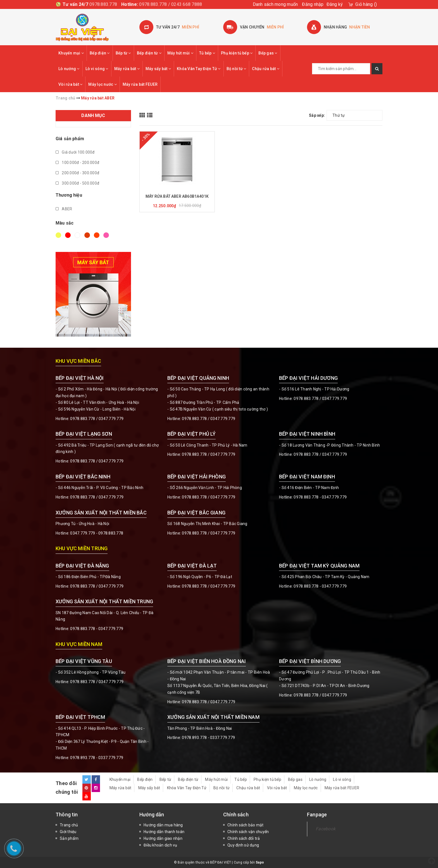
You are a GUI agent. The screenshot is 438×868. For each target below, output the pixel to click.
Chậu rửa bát (266, 69)
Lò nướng (69, 69)
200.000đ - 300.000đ (77, 173)
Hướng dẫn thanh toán (164, 832)
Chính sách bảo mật (246, 825)
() (366, 4)
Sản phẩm (69, 838)
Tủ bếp (207, 53)
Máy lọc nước (103, 84)
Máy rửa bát (127, 69)
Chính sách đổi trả (244, 838)
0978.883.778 (103, 4)
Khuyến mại (71, 53)
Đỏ (68, 235)
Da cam (97, 235)
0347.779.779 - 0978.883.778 (97, 533)
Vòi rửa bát (70, 84)
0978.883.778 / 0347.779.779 (97, 682)
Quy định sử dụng (243, 845)
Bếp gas (268, 53)
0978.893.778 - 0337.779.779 (97, 758)
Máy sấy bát (158, 69)
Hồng (106, 235)
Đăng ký (335, 4)
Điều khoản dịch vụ (160, 845)
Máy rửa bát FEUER (140, 84)
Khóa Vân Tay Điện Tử (199, 69)
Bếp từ (123, 53)
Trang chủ (69, 825)
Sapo (260, 862)
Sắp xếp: (317, 115)
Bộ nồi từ (236, 69)
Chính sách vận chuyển (248, 832)
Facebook (326, 829)
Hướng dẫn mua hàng (163, 825)
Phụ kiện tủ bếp (237, 53)
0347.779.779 (111, 419)
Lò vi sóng (97, 69)
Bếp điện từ (149, 53)
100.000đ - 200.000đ (77, 163)
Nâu (87, 235)
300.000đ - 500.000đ (77, 183)
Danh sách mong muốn (275, 4)
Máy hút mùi (180, 53)
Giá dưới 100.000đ (75, 152)
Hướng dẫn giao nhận (163, 838)
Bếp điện (100, 53)
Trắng (77, 235)
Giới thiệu (68, 832)
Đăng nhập (313, 4)
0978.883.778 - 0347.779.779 (320, 497)
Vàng (58, 235)
